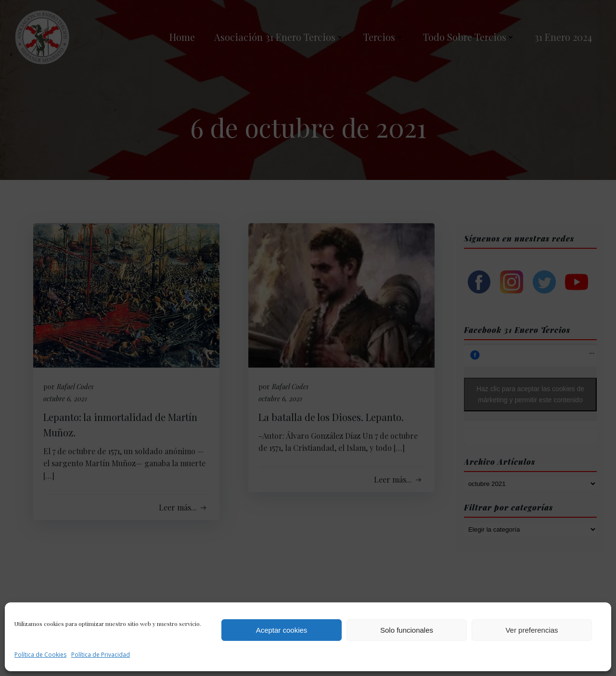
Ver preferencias (532, 630)
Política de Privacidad (101, 655)
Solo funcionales (407, 630)
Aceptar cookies (282, 630)
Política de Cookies (40, 655)
